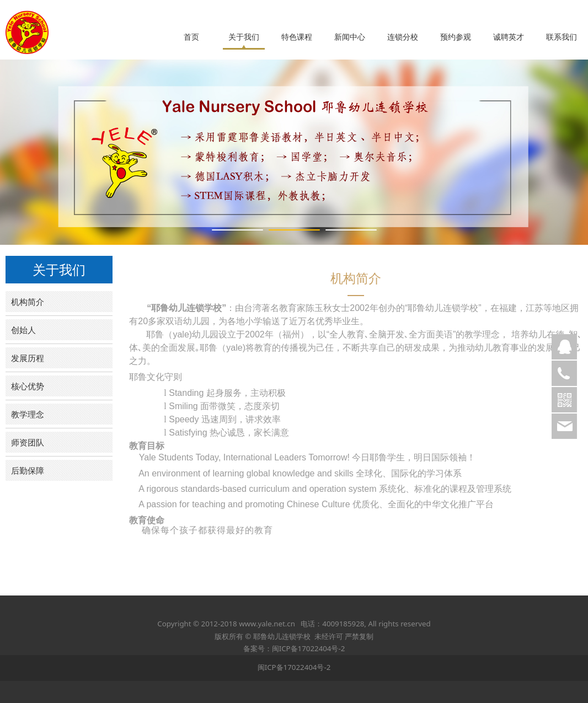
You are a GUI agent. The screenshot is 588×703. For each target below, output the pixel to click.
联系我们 (562, 37)
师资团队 (28, 442)
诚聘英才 (509, 37)
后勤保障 (28, 470)
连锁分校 (403, 37)
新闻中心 (350, 37)
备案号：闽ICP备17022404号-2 (294, 648)
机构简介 (28, 302)
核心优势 (28, 386)
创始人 (23, 330)
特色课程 (297, 37)
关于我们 (244, 37)
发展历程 (28, 358)
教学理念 (28, 414)
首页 (191, 37)
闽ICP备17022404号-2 (294, 667)
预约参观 (456, 37)
